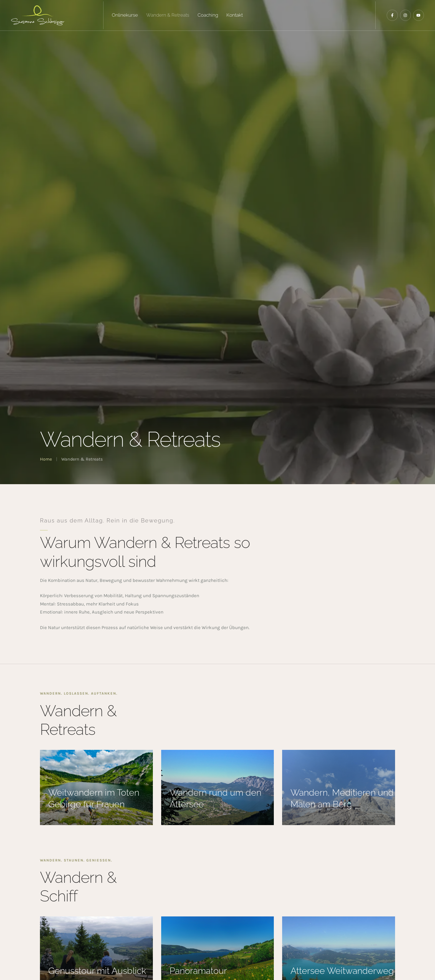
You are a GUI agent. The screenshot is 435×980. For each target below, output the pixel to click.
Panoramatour (198, 971)
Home (46, 459)
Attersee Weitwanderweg (342, 971)
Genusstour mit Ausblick (97, 971)
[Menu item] (125, 15)
